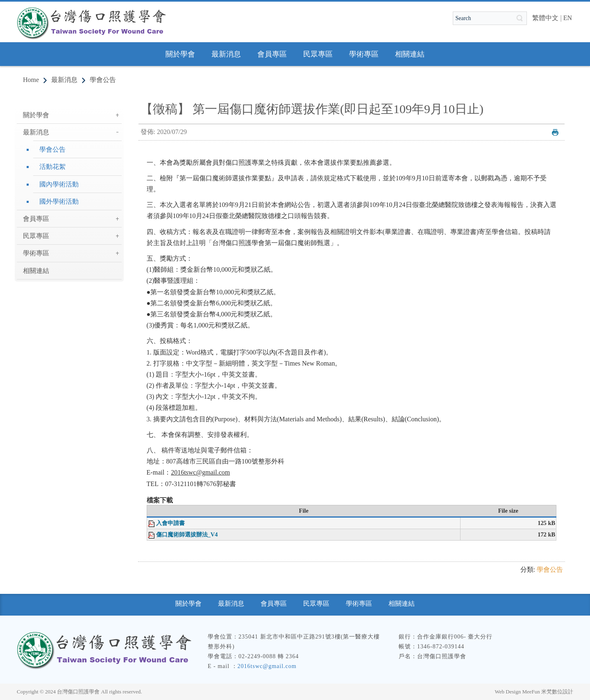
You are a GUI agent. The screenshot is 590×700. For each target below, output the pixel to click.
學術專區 (36, 253)
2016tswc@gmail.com (267, 666)
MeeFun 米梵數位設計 (548, 692)
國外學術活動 (59, 201)
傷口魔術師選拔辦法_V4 (187, 534)
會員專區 (36, 219)
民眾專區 (36, 236)
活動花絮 (52, 167)
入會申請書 (170, 523)
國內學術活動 (59, 184)
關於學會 (36, 115)
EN (568, 18)
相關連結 (36, 271)
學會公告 (103, 80)
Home (31, 80)
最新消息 (64, 80)
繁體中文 (545, 18)
